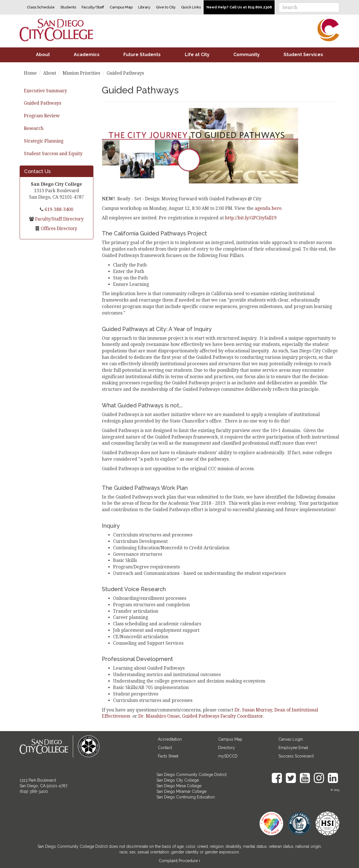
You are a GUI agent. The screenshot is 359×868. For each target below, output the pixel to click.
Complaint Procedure (179, 861)
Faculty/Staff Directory (59, 219)
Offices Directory (58, 229)
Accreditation (170, 739)
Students (68, 7)
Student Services (303, 55)
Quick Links (191, 7)
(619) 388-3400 (34, 791)
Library (144, 7)
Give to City (166, 7)
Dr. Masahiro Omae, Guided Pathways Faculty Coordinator (201, 716)
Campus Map (121, 7)
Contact (165, 748)
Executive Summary (45, 91)
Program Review (42, 116)
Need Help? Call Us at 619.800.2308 (239, 7)
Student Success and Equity (53, 154)
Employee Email (293, 748)
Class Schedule (41, 7)
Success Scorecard (296, 756)
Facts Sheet (168, 756)
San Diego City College (178, 780)
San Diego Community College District (192, 775)
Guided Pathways (42, 103)
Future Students (142, 55)
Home (30, 73)
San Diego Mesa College (179, 786)
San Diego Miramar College (181, 791)
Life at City (197, 55)
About (43, 55)
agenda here (268, 208)
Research (34, 128)
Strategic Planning (44, 141)
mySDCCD (228, 756)
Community (247, 55)
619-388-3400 (58, 209)
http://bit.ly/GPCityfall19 (251, 218)
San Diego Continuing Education (186, 797)
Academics (87, 55)
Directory (227, 748)
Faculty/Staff (93, 7)
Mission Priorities (81, 73)
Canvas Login (291, 739)
